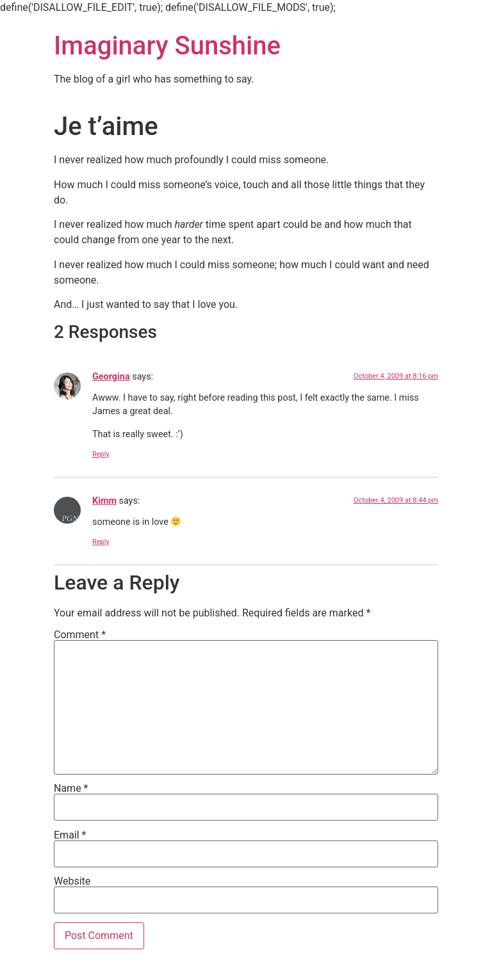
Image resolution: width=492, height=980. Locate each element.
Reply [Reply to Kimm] (101, 542)
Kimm (104, 501)
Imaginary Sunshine (167, 46)
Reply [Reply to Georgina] (101, 454)
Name (71, 789)
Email (70, 835)
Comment (80, 635)
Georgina (111, 377)
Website (72, 881)
